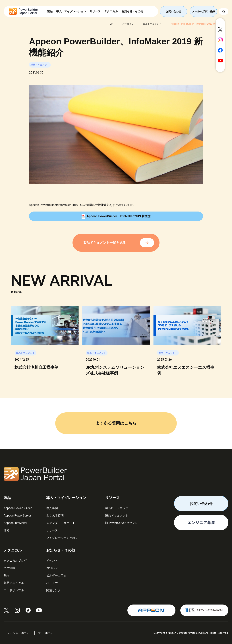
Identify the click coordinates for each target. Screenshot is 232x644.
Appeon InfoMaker (15, 523)
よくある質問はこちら (116, 423)
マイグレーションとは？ (62, 538)
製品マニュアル (14, 583)
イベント (52, 561)
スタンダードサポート (61, 523)
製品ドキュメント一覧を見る (105, 243)
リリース (52, 530)
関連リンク (53, 590)
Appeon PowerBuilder (18, 508)
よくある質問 (55, 516)
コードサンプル (14, 590)
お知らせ (52, 568)
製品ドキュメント (117, 516)
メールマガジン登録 (203, 11)
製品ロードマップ (117, 508)
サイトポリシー (46, 633)
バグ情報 (9, 568)
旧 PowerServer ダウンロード (124, 523)
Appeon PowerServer (17, 516)
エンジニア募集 (201, 523)
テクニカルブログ (15, 561)
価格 (7, 530)
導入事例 (52, 508)
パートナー (53, 583)
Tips (6, 575)
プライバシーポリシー (19, 633)
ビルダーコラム (56, 575)
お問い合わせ (173, 11)
